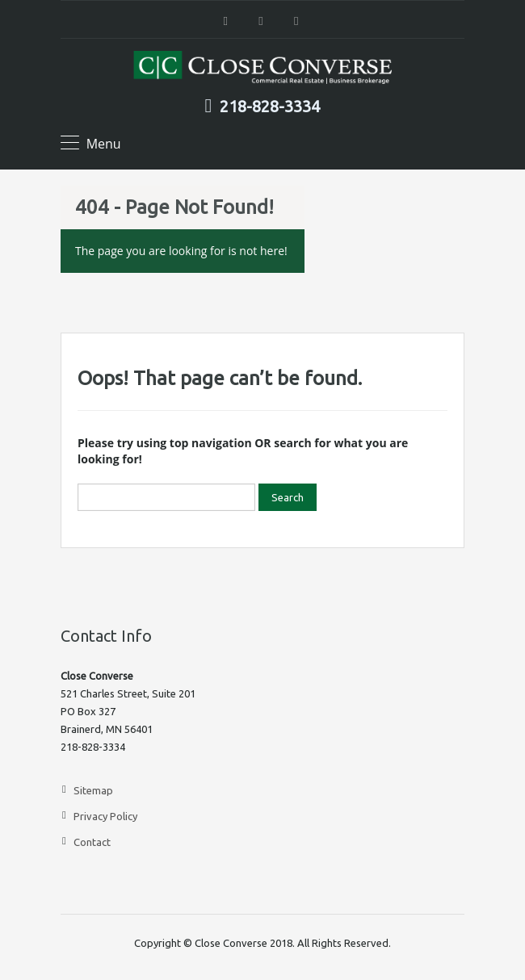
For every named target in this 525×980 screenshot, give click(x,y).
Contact (92, 842)
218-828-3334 (270, 107)
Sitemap (93, 790)
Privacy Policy (105, 816)
